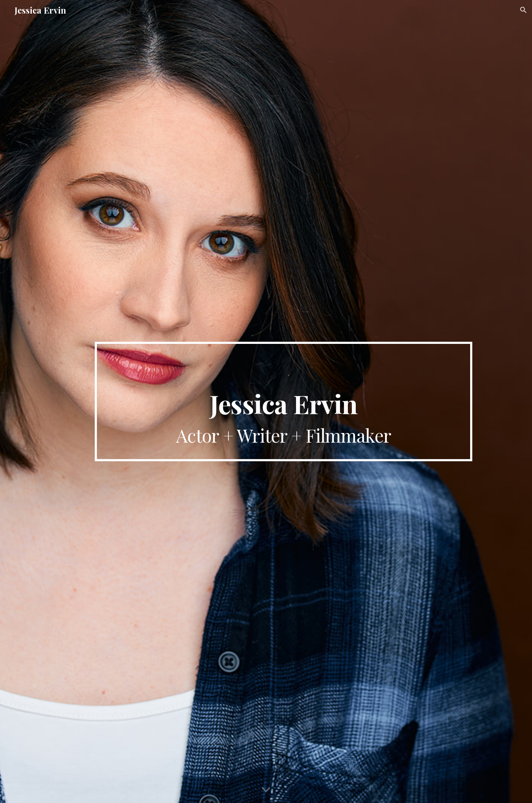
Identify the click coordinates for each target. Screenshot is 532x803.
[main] (284, 401)
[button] (523, 10)
